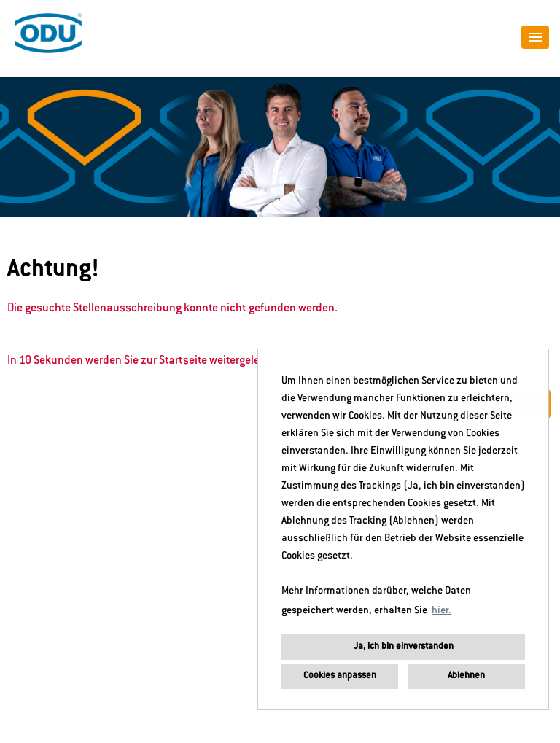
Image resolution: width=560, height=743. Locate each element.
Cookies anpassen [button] (340, 676)
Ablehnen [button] (466, 676)
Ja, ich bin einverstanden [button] (404, 647)
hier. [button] (442, 611)
